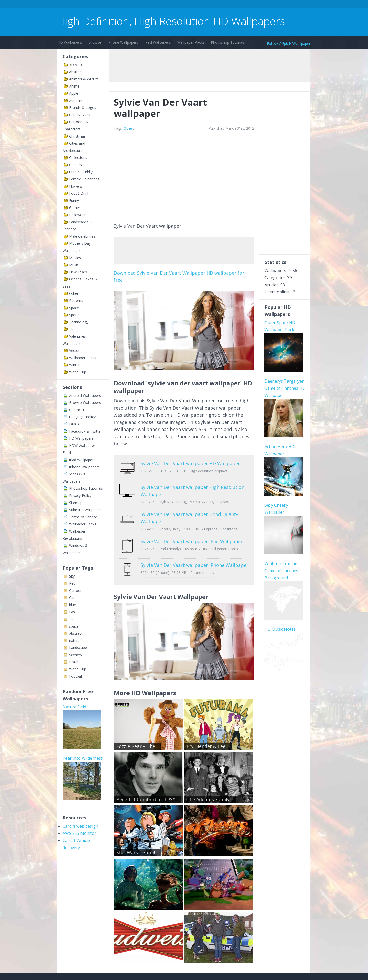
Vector (74, 351)
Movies (75, 258)
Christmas (77, 136)
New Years (78, 272)
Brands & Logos (83, 108)
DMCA (74, 424)
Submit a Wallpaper (85, 510)
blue (72, 605)
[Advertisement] (151, 5)
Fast (73, 612)
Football (76, 676)
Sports (74, 315)
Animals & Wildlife (84, 79)
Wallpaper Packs (191, 42)
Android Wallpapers (85, 395)
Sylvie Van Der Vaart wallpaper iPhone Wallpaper (194, 557)
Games (75, 208)
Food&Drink (79, 193)
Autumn (76, 100)
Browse (95, 42)
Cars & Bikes (80, 115)
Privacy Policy (80, 495)
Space (74, 308)
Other (74, 293)
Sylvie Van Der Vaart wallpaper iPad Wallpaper (192, 537)
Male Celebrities (82, 236)
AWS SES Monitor (79, 833)
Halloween (78, 215)
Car (72, 598)
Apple (74, 93)
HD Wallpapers (70, 42)
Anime (74, 86)
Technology (79, 322)
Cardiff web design (80, 826)
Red (72, 583)
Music (74, 265)
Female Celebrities (84, 179)
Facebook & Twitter (85, 431)
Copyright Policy (82, 417)
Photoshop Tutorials (228, 42)
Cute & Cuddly (81, 172)
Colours (75, 165)
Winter (74, 365)
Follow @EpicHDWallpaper (289, 44)
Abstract (76, 72)
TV (71, 329)
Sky (72, 576)
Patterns (76, 301)
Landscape (78, 648)
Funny (74, 200)
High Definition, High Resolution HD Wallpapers (171, 21)
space (74, 626)
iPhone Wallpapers (123, 42)
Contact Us (78, 410)
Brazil (74, 662)
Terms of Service (83, 517)
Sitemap (76, 503)
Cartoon (76, 590)
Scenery (76, 655)
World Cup (78, 372)
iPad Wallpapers (158, 42)
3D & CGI (77, 65)
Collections (78, 158)
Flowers (76, 186)
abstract (76, 633)
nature (74, 640)
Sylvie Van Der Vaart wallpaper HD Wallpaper (190, 463)
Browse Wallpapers (85, 403)
